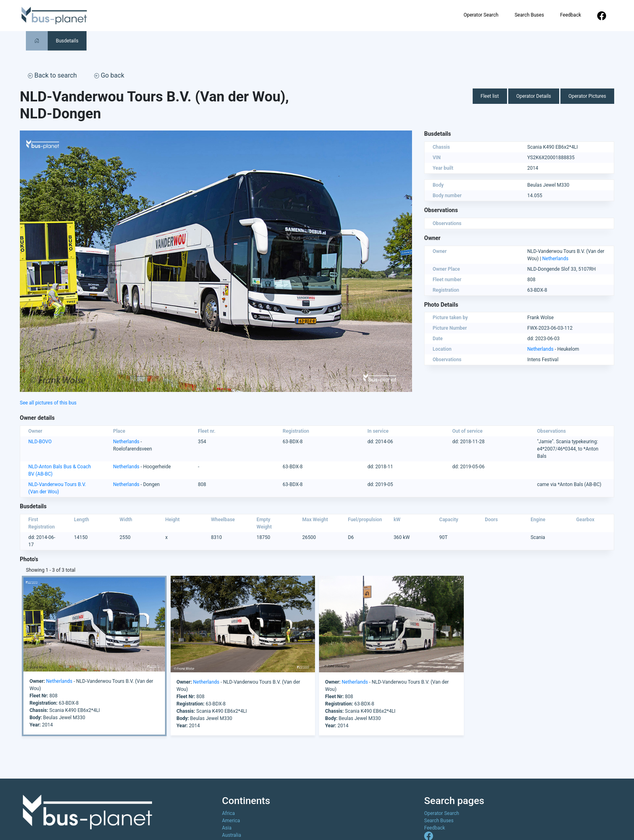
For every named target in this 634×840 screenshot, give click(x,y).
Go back (109, 75)
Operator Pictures (587, 96)
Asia (227, 828)
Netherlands (555, 259)
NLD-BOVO (40, 442)
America (231, 821)
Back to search (52, 75)
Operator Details (534, 96)
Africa (228, 813)
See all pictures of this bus (48, 403)
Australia (231, 835)
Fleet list (490, 96)
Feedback (571, 15)
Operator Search (481, 15)
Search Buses (529, 15)
